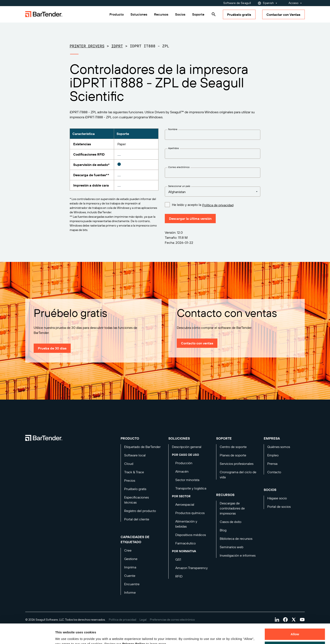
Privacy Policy (134, 624)
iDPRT (117, 46)
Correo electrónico (179, 167)
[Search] (214, 14)
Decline (295, 627)
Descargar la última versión (190, 219)
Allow (295, 614)
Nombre (173, 129)
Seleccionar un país (179, 186)
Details (64, 636)
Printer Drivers (87, 46)
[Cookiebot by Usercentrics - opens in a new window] (27, 636)
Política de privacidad (218, 205)
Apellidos (174, 148)
